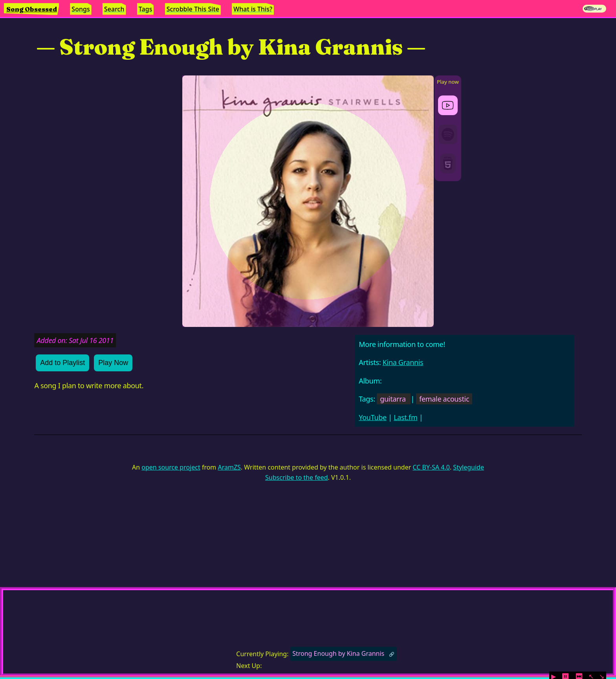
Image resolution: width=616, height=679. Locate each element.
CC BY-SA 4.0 (431, 467)
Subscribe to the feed (296, 477)
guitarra (393, 399)
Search (114, 9)
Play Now (113, 363)
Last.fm (405, 417)
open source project (171, 467)
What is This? (253, 9)
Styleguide (468, 467)
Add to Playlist (62, 363)
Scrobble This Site (193, 9)
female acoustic (444, 399)
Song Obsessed (32, 9)
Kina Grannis (403, 362)
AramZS (229, 467)
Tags (146, 9)
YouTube (373, 417)
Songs (81, 9)
